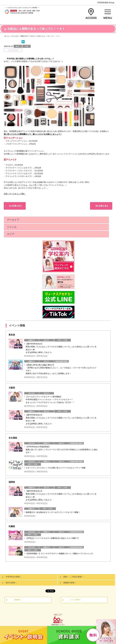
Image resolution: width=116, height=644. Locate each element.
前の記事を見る (102, 206)
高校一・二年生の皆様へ (73, 577)
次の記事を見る (15, 206)
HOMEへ (18, 600)
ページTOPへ (76, 600)
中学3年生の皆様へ (14, 577)
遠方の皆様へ (11, 583)
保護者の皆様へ (70, 583)
